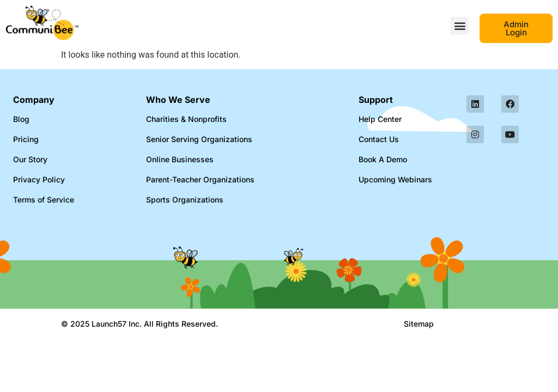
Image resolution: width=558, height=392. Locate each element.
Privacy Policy (39, 179)
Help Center (380, 119)
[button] (460, 26)
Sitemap (419, 324)
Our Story (30, 159)
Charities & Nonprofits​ (186, 119)
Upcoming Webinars (395, 179)
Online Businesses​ (180, 159)
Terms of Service (44, 200)
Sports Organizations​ (185, 200)
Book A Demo (383, 159)
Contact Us (379, 139)
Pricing (26, 139)
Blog (21, 119)
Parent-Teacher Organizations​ (200, 179)
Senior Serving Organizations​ (199, 139)
